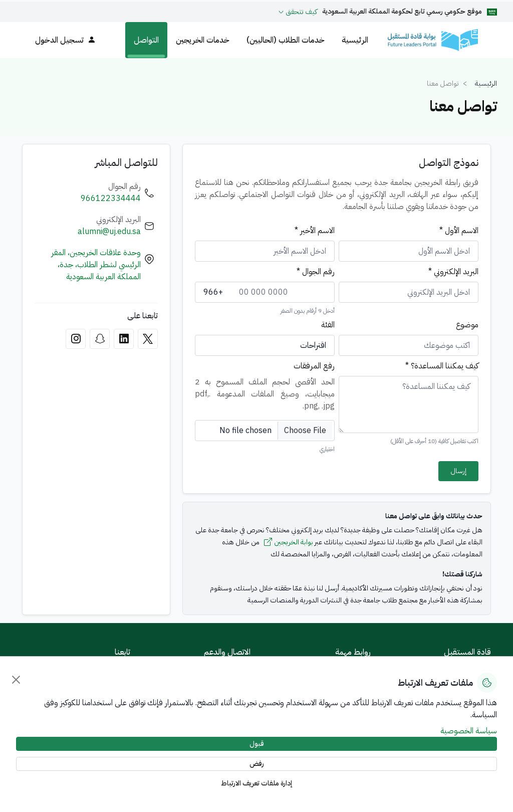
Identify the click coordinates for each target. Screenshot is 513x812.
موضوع (467, 325)
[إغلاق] (16, 680)
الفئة (328, 325)
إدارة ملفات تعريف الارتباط (257, 783)
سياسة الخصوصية (469, 731)
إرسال (458, 471)
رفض (257, 764)
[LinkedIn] (124, 339)
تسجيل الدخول (65, 40)
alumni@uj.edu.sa (109, 232)
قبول (257, 744)
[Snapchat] (100, 339)
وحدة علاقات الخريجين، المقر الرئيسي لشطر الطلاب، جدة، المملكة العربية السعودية (96, 265)
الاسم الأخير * (315, 231)
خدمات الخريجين (203, 40)
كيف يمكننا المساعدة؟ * (442, 366)
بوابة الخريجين (289, 542)
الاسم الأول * (459, 231)
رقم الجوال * (316, 272)
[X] (148, 339)
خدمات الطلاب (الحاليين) (286, 40)
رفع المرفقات (314, 366)
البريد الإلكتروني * (453, 272)
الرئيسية (355, 40)
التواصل (146, 40)
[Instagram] (76, 339)
